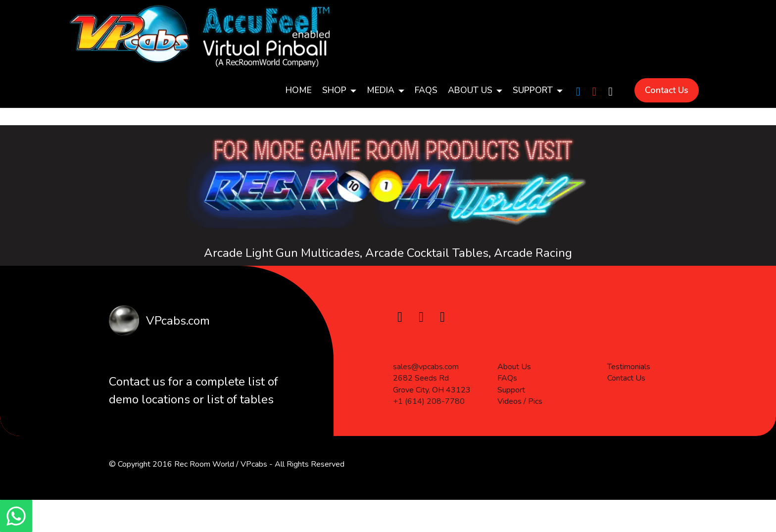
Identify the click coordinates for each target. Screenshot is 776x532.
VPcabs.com (176, 321)
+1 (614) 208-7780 (429, 431)
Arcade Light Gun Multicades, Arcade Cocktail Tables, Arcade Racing (388, 253)
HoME (299, 90)
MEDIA (381, 90)
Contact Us (667, 90)
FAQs (426, 90)
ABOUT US (470, 90)
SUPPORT (533, 90)
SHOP (334, 90)
